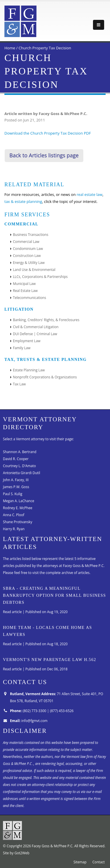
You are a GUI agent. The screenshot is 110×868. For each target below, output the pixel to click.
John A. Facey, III (16, 480)
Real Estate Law (25, 291)
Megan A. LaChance (19, 501)
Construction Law (27, 255)
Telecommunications (29, 298)
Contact (99, 862)
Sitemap (80, 862)
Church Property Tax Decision (45, 48)
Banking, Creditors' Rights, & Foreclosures (46, 320)
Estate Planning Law (29, 370)
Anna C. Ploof (14, 515)
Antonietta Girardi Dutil (22, 473)
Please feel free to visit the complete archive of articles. (47, 573)
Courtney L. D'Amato (19, 466)
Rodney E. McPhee (18, 508)
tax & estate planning (23, 201)
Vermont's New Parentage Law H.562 (50, 660)
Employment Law (27, 341)
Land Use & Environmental (34, 269)
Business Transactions (31, 234)
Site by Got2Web (16, 853)
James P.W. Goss (16, 487)
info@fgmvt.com (34, 721)
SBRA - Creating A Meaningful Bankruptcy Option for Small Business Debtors (54, 595)
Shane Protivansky (18, 522)
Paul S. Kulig (13, 494)
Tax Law (19, 384)
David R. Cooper (16, 459)
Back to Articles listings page (44, 155)
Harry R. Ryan (14, 529)
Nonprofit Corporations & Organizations (45, 377)
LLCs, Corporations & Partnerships (40, 276)
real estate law (89, 194)
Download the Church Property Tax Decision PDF (48, 133)
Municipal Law (24, 283)
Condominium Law (28, 248)
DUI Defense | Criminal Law (35, 334)
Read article (12, 612)
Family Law (22, 348)
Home (10, 48)
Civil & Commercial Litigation (36, 327)
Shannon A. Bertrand (20, 452)
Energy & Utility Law (29, 262)
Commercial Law (26, 241)
